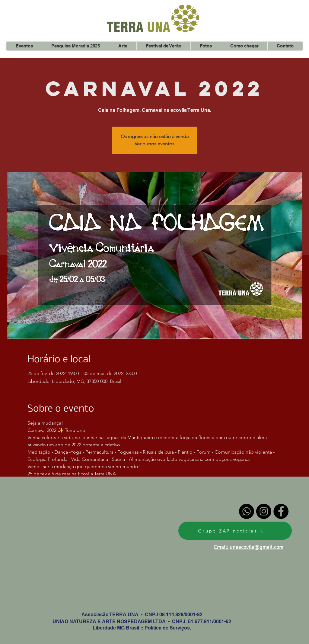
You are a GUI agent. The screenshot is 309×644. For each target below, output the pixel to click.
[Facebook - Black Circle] (281, 511)
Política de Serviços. (168, 628)
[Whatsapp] (247, 511)
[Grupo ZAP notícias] (235, 531)
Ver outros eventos (154, 144)
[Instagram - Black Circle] (264, 511)
